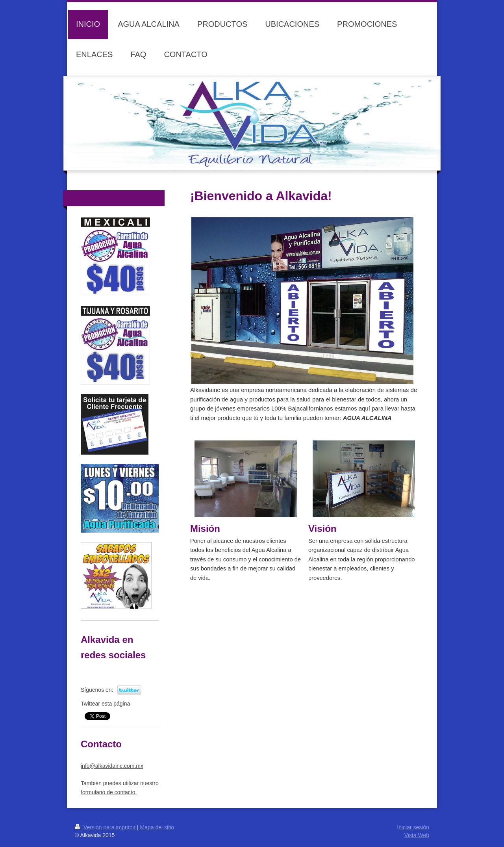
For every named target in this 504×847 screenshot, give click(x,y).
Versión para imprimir (106, 827)
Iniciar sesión (413, 827)
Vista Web (417, 835)
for (109, 792)
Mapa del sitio (157, 827)
